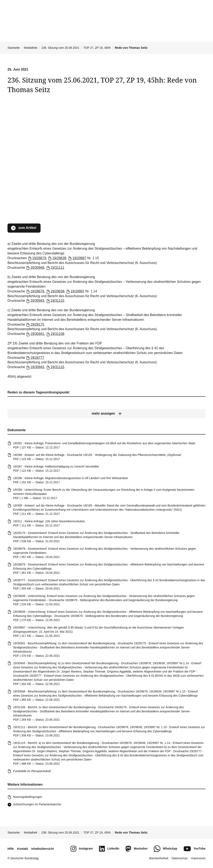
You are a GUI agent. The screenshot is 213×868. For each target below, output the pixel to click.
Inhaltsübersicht (42, 849)
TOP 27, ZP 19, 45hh (97, 48)
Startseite (14, 48)
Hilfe (11, 849)
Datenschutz (180, 858)
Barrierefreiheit (159, 858)
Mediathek (31, 48)
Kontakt (22, 849)
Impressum (198, 858)
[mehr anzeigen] (106, 414)
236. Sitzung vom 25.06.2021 (60, 48)
